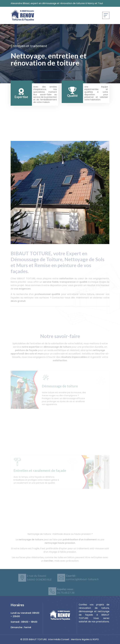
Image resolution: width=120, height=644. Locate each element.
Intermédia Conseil (59, 639)
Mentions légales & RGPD (85, 639)
